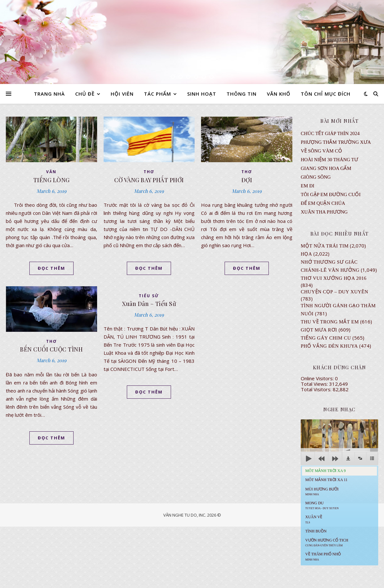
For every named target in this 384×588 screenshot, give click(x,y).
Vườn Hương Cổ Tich (327, 542)
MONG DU (322, 505)
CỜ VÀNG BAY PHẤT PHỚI (149, 180)
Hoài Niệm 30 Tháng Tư (329, 160)
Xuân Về (314, 519)
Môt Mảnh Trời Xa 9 (325, 471)
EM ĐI (308, 186)
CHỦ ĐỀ (85, 94)
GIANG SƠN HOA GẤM (326, 168)
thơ (149, 172)
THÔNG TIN (242, 94)
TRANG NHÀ (49, 94)
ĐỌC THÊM (51, 268)
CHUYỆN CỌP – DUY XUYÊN (334, 292)
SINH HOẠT (202, 94)
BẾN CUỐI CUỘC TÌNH (51, 349)
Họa (306, 254)
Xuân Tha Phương (324, 212)
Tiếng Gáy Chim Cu (326, 338)
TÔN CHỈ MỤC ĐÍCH (326, 94)
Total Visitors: (317, 389)
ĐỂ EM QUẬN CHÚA (323, 203)
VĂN (51, 172)
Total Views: (315, 384)
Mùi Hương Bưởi (322, 491)
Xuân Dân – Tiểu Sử (149, 304)
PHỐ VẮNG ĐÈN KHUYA (329, 346)
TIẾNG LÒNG (51, 180)
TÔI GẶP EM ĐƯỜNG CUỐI (331, 194)
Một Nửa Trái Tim (325, 246)
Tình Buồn (316, 531)
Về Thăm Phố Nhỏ (323, 556)
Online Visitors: (318, 378)
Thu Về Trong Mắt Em (330, 322)
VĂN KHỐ (279, 94)
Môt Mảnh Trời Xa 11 (326, 480)
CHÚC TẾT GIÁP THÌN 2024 (330, 133)
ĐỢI (247, 180)
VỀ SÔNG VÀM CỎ (321, 151)
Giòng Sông (316, 177)
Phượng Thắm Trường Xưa (336, 142)
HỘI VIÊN (122, 94)
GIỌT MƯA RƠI (319, 330)
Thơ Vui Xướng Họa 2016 (334, 278)
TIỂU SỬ (149, 296)
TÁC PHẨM (157, 94)
